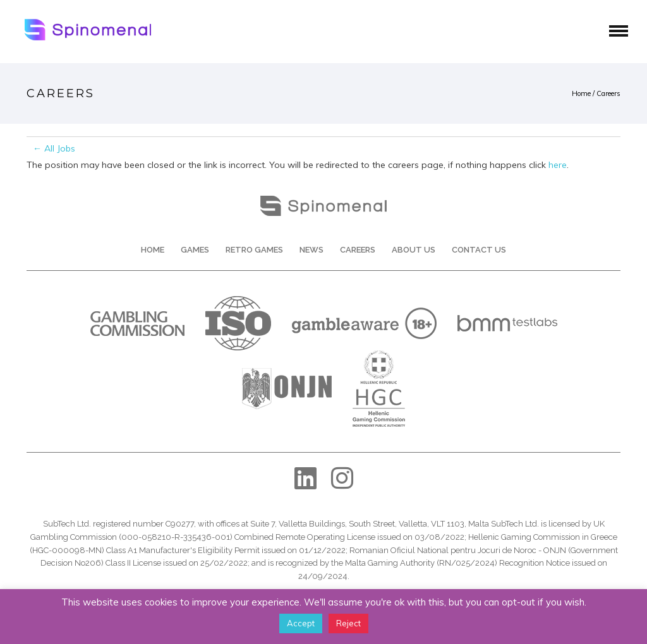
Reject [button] (348, 623)
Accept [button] (301, 623)
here (558, 165)
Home (581, 93)
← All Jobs (54, 148)
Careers (608, 93)
